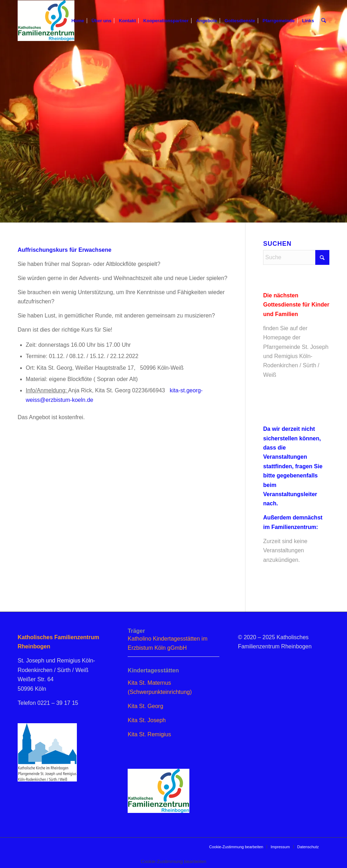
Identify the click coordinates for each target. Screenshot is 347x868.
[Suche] (324, 21)
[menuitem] (78, 21)
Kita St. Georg (145, 706)
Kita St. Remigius (149, 734)
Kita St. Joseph (147, 720)
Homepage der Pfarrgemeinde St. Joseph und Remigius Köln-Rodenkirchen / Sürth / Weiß (296, 356)
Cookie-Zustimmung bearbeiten (236, 847)
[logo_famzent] (46, 21)
